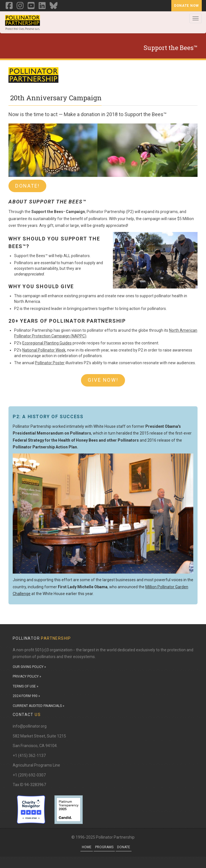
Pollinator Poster (50, 363)
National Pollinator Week (44, 350)
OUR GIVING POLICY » (29, 667)
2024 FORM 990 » (26, 696)
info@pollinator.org (30, 726)
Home (87, 847)
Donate (124, 847)
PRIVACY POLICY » (27, 676)
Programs (104, 847)
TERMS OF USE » (26, 686)
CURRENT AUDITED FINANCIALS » (39, 706)
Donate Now (187, 6)
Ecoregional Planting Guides (47, 343)
